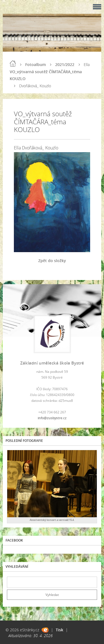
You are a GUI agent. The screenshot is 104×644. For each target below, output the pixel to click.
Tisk (59, 630)
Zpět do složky (52, 261)
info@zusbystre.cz (52, 418)
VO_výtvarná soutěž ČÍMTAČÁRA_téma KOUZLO (46, 75)
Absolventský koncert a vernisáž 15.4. (52, 520)
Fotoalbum (35, 64)
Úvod (13, 64)
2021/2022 (65, 64)
